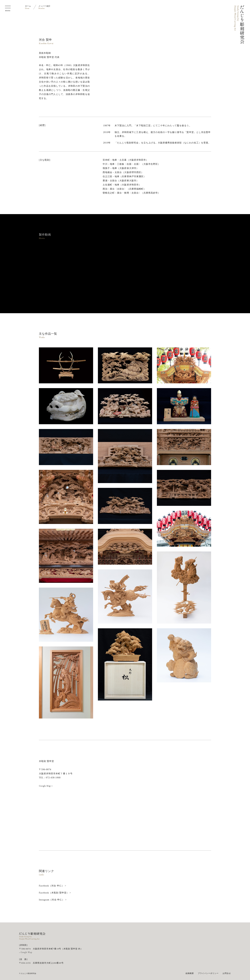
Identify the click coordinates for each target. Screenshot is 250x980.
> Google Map (26, 952)
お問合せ (227, 973)
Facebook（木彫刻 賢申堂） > (55, 893)
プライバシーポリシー (208, 973)
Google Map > (46, 786)
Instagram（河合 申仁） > (53, 900)
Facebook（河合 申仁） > (53, 886)
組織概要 (190, 973)
